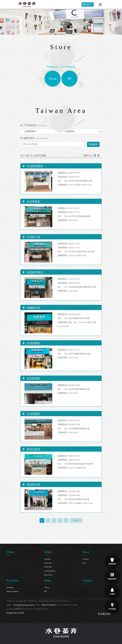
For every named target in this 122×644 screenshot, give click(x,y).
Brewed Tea (48, 575)
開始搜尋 (93, 144)
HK (46, 591)
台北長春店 (33, 202)
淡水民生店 (33, 485)
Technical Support (12, 591)
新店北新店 (33, 449)
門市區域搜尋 (34, 125)
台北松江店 (33, 237)
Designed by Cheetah (15, 613)
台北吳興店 (33, 343)
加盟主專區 (104, 614)
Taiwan (47, 587)
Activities (85, 559)
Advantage (10, 587)
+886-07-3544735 (48, 605)
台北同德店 (33, 414)
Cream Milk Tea (50, 571)
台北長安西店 (34, 166)
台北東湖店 (33, 378)
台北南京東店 (34, 272)
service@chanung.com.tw (24, 605)
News (84, 563)
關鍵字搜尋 (34, 138)
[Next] (76, 520)
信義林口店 (33, 308)
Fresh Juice (48, 563)
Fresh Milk (48, 567)
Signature (47, 559)
